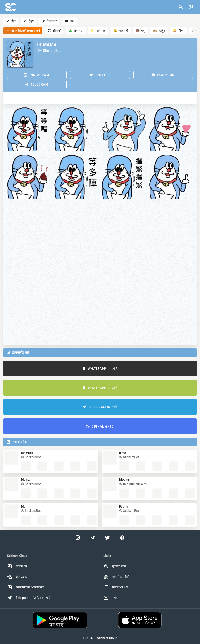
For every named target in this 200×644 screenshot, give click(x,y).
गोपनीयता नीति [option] (116, 577)
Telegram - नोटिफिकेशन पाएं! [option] (29, 598)
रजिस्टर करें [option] (18, 577)
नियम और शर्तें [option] (116, 587)
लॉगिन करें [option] (17, 566)
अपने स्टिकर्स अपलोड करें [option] (25, 587)
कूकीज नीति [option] (115, 566)
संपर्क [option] (111, 598)
